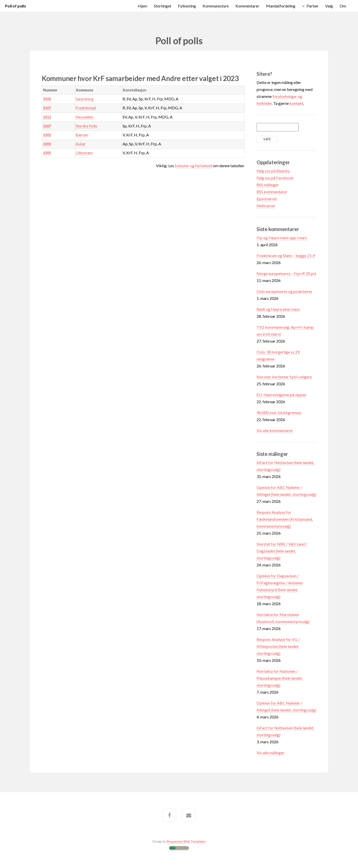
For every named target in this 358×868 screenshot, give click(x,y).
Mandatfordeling (281, 6)
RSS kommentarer (272, 192)
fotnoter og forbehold (194, 166)
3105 (47, 99)
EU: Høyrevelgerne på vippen (281, 395)
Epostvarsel (267, 199)
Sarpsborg (85, 99)
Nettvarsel (266, 206)
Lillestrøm (84, 153)
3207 (47, 126)
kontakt (296, 103)
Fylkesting (187, 6)
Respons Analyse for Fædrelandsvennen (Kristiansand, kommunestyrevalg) (285, 519)
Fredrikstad (86, 108)
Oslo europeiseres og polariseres (284, 291)
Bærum (82, 135)
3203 (47, 144)
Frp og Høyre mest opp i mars (282, 238)
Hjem (142, 6)
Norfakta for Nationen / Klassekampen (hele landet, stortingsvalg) (280, 678)
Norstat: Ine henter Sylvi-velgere (284, 377)
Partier (313, 6)
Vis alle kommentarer (275, 430)
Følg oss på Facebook (275, 178)
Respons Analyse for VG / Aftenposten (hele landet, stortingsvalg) (278, 646)
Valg (329, 6)
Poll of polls (16, 6)
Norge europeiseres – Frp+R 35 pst (286, 273)
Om (343, 6)
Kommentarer (247, 6)
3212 (47, 117)
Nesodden (84, 117)
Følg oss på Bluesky (273, 171)
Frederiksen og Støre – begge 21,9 (286, 256)
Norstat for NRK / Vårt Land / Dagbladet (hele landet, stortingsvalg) (282, 551)
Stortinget (163, 6)
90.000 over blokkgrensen (279, 413)
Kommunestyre (216, 6)
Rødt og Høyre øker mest (278, 309)
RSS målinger (268, 185)
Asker (81, 144)
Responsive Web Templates (186, 841)
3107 (47, 108)
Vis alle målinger (270, 753)
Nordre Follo (87, 126)
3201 (47, 135)
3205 (47, 153)
